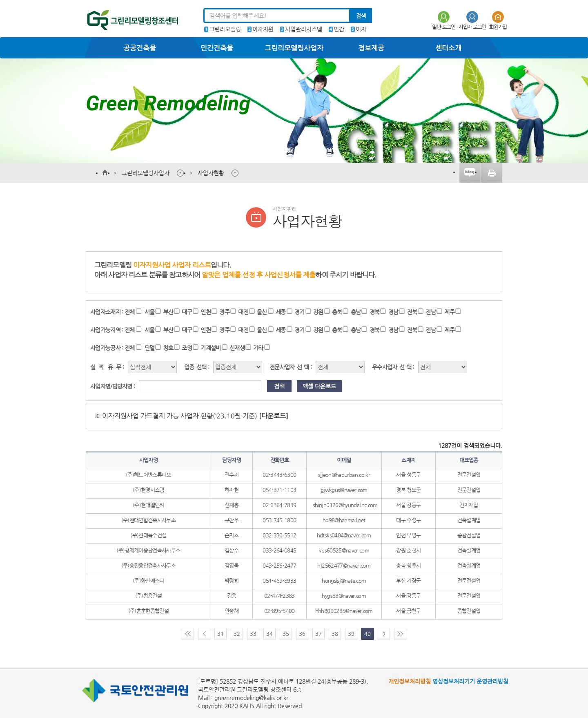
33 (253, 634)
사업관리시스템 (304, 29)
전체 (130, 312)
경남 (393, 312)
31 (220, 634)
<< (188, 634)
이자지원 (263, 29)
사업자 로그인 (472, 20)
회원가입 (498, 20)
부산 (168, 312)
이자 (361, 29)
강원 (318, 312)
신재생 (237, 348)
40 (367, 634)
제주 (449, 312)
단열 (150, 348)
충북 (337, 312)
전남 (431, 312)
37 (318, 634)
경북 (375, 312)
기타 (258, 348)
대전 (243, 312)
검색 (361, 16)
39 (351, 634)
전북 (412, 312)
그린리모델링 (225, 29)
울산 (262, 312)
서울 (150, 312)
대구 (187, 312)
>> (400, 634)
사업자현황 (211, 173)
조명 (187, 348)
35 (286, 634)
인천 (206, 312)
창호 (168, 348)
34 (269, 634)
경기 (300, 312)
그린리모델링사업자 (146, 173)
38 (335, 634)
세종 (281, 312)
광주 (224, 312)
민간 (339, 29)
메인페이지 (105, 173)
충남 (356, 312)
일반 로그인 (444, 20)
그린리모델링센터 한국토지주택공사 (130, 21)
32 (237, 634)
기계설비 (210, 348)
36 (302, 634)
